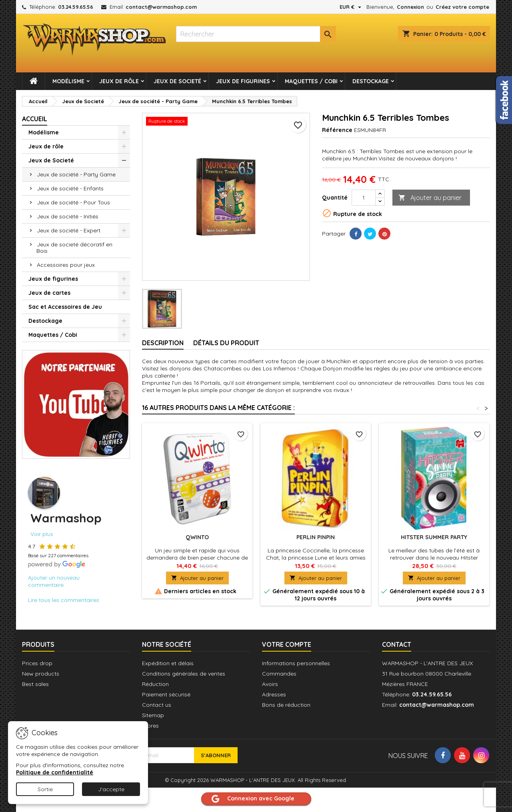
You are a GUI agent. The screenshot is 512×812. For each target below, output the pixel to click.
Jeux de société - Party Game (76, 174)
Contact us (157, 705)
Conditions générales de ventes (184, 674)
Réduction (155, 684)
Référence (337, 130)
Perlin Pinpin (316, 537)
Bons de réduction (286, 705)
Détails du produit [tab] (226, 343)
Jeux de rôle (119, 81)
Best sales (35, 684)
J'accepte (111, 789)
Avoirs (270, 684)
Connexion (410, 7)
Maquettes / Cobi (311, 81)
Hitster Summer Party (434, 537)
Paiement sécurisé (166, 694)
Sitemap (153, 715)
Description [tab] (163, 343)
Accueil (35, 119)
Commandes (279, 674)
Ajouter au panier (430, 198)
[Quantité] (364, 198)
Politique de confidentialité (55, 772)
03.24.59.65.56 (76, 7)
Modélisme (68, 81)
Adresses (274, 694)
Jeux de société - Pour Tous (73, 202)
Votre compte (287, 644)
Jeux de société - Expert (69, 230)
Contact (397, 644)
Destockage (371, 81)
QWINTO (197, 537)
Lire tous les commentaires (64, 600)
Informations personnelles (296, 663)
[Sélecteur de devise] (351, 7)
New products (41, 674)
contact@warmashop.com (161, 7)
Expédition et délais (168, 663)
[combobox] (256, 34)
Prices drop (37, 663)
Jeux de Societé (177, 81)
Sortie (45, 789)
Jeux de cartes (49, 293)
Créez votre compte (462, 7)
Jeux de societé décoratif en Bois (74, 248)
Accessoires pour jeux (66, 265)
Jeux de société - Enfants (70, 188)
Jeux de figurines (243, 81)
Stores (150, 726)
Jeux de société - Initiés (68, 216)
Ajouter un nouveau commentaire (54, 581)
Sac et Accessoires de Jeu (65, 307)
